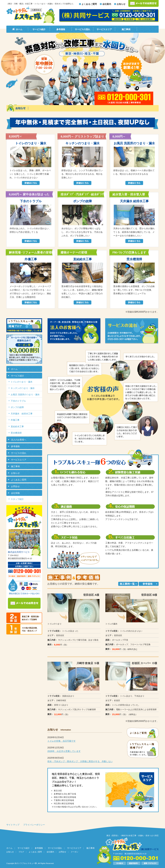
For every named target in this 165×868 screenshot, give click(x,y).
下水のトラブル (18, 401)
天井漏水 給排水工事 (22, 414)
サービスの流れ (82, 29)
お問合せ (15, 486)
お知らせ (121, 4)
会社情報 (15, 493)
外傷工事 (15, 420)
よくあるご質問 (89, 4)
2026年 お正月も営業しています (64, 751)
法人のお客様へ (19, 440)
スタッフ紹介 (17, 499)
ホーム (19, 29)
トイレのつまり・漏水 (22, 382)
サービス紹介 (39, 29)
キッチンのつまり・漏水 (23, 388)
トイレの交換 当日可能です (62, 741)
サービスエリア (104, 29)
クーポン (75, 852)
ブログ (21, 852)
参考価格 (61, 29)
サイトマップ (13, 825)
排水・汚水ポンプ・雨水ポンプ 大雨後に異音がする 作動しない (80, 761)
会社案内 (107, 4)
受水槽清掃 (16, 433)
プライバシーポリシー (34, 825)
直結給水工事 (17, 426)
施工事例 (126, 29)
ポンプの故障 (17, 407)
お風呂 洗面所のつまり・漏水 (25, 395)
